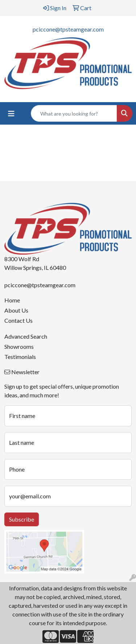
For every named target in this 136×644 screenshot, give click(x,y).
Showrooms (19, 346)
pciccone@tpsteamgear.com (68, 29)
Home (12, 300)
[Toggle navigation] (11, 114)
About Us (16, 310)
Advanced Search (26, 336)
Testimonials (20, 357)
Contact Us (18, 320)
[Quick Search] (74, 113)
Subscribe (22, 519)
